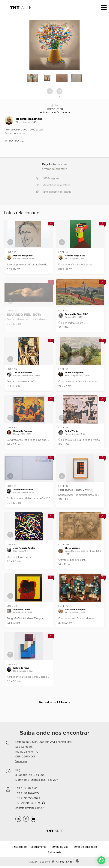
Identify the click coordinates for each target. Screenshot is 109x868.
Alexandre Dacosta (23, 490)
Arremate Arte (64, 862)
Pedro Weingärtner (75, 373)
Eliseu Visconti (72, 548)
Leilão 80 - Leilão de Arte (54, 113)
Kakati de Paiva (21, 668)
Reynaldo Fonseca (23, 431)
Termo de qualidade (85, 847)
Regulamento (38, 847)
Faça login (49, 164)
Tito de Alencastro (23, 373)
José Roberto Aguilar (24, 548)
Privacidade (20, 847)
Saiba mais (54, 852)
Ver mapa (21, 761)
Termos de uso (59, 847)
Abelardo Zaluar (22, 610)
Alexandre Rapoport (75, 610)
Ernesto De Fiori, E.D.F (76, 314)
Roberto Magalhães (29, 119)
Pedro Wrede (72, 431)
